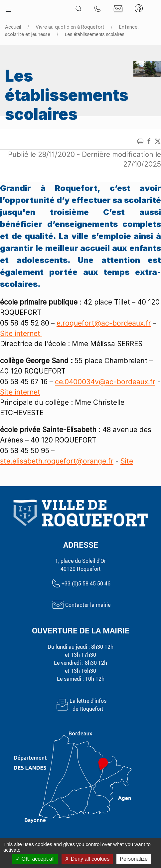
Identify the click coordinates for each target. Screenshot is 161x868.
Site (127, 461)
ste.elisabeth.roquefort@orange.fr (57, 461)
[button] (8, 8)
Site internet (21, 333)
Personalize (134, 859)
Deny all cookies (87, 859)
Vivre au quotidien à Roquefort (70, 27)
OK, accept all (35, 859)
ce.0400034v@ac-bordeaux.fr (105, 382)
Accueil (13, 27)
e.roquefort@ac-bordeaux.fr (104, 323)
